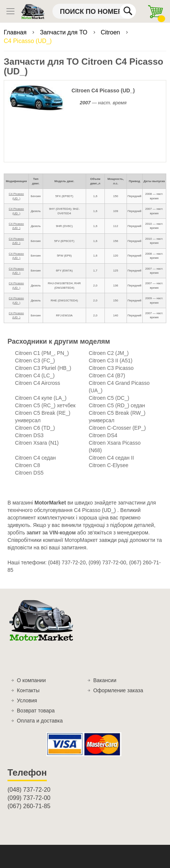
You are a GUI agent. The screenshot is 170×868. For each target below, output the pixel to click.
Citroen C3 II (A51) (111, 361)
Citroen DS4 (103, 435)
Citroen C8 (28, 465)
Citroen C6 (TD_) (35, 428)
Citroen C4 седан (35, 458)
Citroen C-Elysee (109, 465)
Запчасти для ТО (65, 32)
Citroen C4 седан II (111, 458)
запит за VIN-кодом (51, 533)
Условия (27, 700)
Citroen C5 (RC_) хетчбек (45, 405)
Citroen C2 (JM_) (109, 353)
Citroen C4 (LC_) (35, 375)
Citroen (111, 32)
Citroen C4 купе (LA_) (41, 398)
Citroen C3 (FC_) (35, 361)
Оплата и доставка (40, 721)
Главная (16, 32)
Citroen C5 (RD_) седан (117, 405)
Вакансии (105, 680)
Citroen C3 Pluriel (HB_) (43, 368)
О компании (31, 680)
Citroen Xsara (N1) (37, 443)
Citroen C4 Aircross (38, 383)
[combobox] (94, 11)
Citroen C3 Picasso (111, 368)
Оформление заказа (118, 690)
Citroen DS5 (29, 473)
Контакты (28, 690)
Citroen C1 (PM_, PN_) (42, 353)
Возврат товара (36, 711)
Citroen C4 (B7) (107, 375)
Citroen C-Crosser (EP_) (117, 428)
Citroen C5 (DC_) (109, 398)
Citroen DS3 (29, 435)
